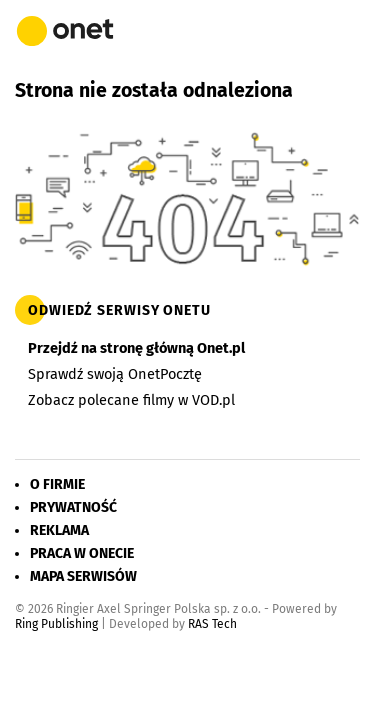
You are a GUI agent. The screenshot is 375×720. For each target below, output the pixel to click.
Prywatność (73, 507)
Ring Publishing (56, 624)
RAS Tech (212, 624)
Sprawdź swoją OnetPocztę (115, 374)
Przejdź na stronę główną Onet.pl (136, 348)
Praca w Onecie (82, 553)
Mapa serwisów (83, 576)
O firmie (57, 484)
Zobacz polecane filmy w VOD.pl (131, 400)
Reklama (59, 530)
